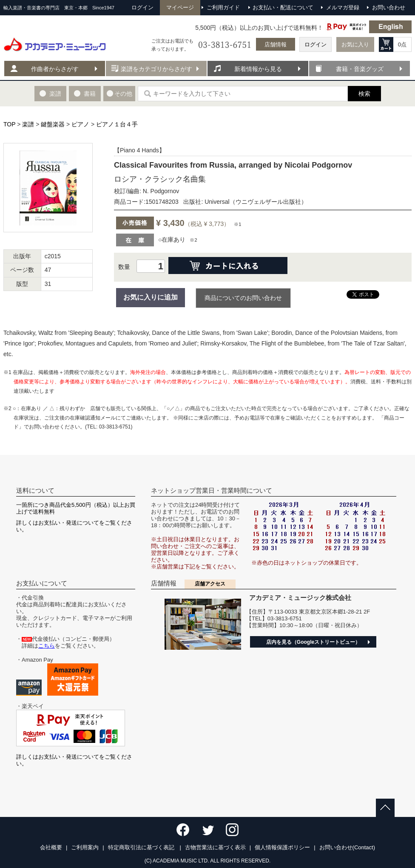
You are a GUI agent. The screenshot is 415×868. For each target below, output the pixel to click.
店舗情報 (276, 44)
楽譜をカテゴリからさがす (156, 69)
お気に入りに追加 (151, 297)
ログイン (316, 44)
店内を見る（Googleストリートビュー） (313, 642)
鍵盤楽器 (53, 124)
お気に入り (355, 44)
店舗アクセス (210, 584)
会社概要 (51, 847)
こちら (47, 646)
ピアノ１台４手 (117, 124)
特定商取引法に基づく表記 (142, 847)
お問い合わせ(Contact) (347, 847)
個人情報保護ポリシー (282, 847)
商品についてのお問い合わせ (243, 298)
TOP (9, 124)
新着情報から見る (258, 69)
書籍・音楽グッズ (360, 69)
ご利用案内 (85, 847)
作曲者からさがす (55, 69)
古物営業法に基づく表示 (215, 847)
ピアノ (80, 124)
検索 (364, 94)
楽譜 (28, 124)
